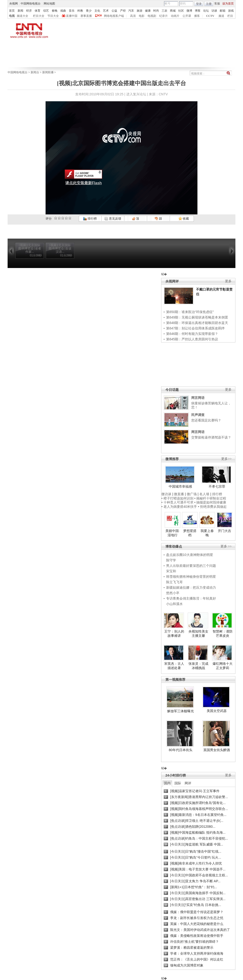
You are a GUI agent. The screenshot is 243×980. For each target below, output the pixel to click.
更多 (228, 281)
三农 (164, 11)
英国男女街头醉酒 (217, 750)
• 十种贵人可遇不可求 (178, 502)
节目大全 (53, 16)
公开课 (187, 16)
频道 (221, 16)
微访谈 (166, 494)
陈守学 (171, 560)
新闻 (20, 11)
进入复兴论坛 (136, 94)
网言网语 (198, 398)
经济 (29, 11)
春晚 (55, 11)
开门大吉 (224, 531)
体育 (37, 11)
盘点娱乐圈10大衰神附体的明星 (190, 555)
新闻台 (35, 72)
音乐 (72, 11)
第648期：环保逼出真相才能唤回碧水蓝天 (197, 323)
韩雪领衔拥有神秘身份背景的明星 (191, 577)
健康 (148, 11)
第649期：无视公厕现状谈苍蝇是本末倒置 (197, 317)
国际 (178, 783)
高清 (133, 16)
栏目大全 (39, 16)
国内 (167, 783)
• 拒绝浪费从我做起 (212, 507)
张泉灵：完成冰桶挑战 (198, 666)
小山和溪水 (174, 604)
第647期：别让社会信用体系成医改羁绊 (195, 328)
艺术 (106, 11)
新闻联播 (48, 72)
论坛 (206, 11)
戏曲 (63, 11)
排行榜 (90, 219)
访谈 (214, 11)
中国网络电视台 (31, 4)
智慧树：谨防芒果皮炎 (223, 633)
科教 (80, 11)
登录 (199, 4)
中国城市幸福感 (180, 486)
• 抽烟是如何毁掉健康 (210, 502)
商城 (173, 11)
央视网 (14, 4)
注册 (209, 4)
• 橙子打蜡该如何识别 (177, 498)
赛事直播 (86, 16)
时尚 (156, 11)
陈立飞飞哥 (174, 582)
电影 (142, 16)
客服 (217, 4)
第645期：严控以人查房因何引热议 (192, 339)
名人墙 (204, 494)
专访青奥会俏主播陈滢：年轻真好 (191, 598)
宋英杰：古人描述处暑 (174, 666)
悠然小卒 (173, 593)
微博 (189, 11)
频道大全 (23, 16)
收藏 (184, 219)
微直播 (179, 494)
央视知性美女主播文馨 (198, 633)
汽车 (131, 11)
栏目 (230, 16)
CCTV (210, 16)
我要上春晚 (207, 533)
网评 (188, 783)
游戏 (231, 11)
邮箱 (223, 11)
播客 (197, 16)
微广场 (192, 494)
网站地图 (49, 4)
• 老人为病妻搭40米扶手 (179, 507)
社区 (181, 11)
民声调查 (198, 415)
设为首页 (228, 4)
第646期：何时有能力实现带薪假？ (192, 334)
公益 (114, 11)
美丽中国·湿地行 (173, 533)
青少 (89, 11)
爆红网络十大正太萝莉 (223, 666)
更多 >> (226, 546)
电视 (12, 16)
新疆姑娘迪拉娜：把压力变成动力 (191, 587)
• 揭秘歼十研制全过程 (210, 498)
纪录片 (164, 16)
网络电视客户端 (114, 16)
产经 (123, 11)
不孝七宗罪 (217, 486)
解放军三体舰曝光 (181, 711)
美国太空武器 (217, 711)
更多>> (226, 459)
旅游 (140, 11)
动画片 (175, 16)
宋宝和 (171, 571)
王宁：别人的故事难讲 (174, 633)
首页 (12, 11)
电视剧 (152, 16)
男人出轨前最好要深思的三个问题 (191, 566)
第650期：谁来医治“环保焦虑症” (190, 312)
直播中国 (72, 16)
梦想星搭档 (190, 533)
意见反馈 (113, 219)
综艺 (46, 11)
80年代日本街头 (181, 750)
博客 (198, 11)
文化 (97, 11)
